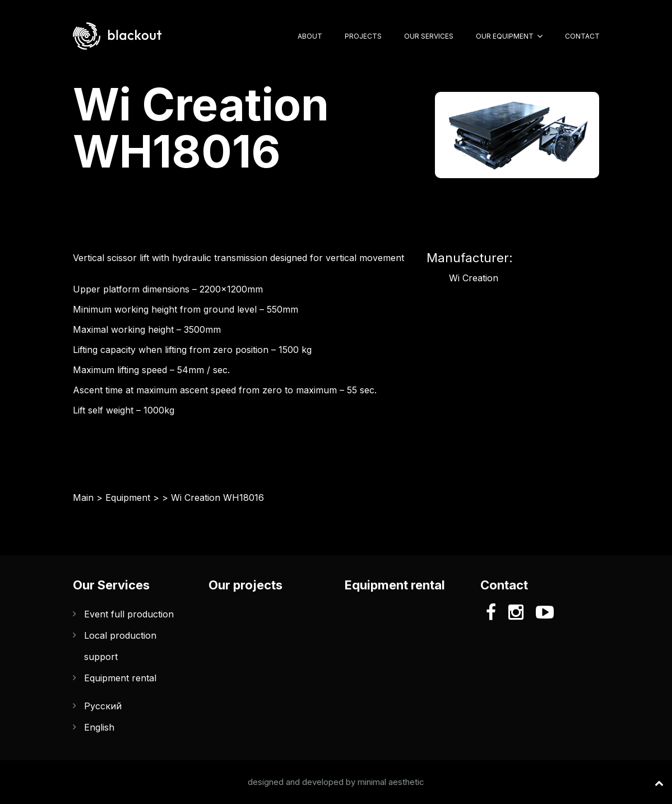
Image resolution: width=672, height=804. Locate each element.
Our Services (429, 36)
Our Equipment (505, 36)
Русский (103, 706)
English (99, 727)
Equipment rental (120, 678)
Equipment (128, 498)
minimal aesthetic (391, 782)
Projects (363, 36)
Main (83, 498)
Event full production (129, 614)
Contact (582, 36)
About (310, 36)
